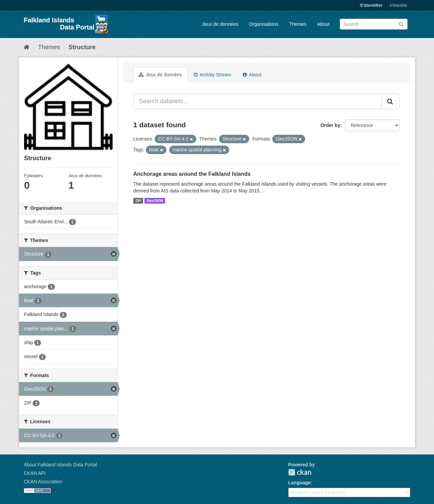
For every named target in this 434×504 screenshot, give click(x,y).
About (323, 24)
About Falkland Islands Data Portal (60, 465)
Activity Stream (212, 75)
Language (299, 483)
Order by (330, 125)
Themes (298, 24)
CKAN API (35, 473)
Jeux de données (220, 24)
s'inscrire (398, 5)
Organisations (263, 24)
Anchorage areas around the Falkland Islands (192, 174)
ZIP (138, 201)
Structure (82, 47)
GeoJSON (155, 201)
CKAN (300, 472)
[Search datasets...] (258, 101)
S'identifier (371, 5)
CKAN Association (43, 482)
